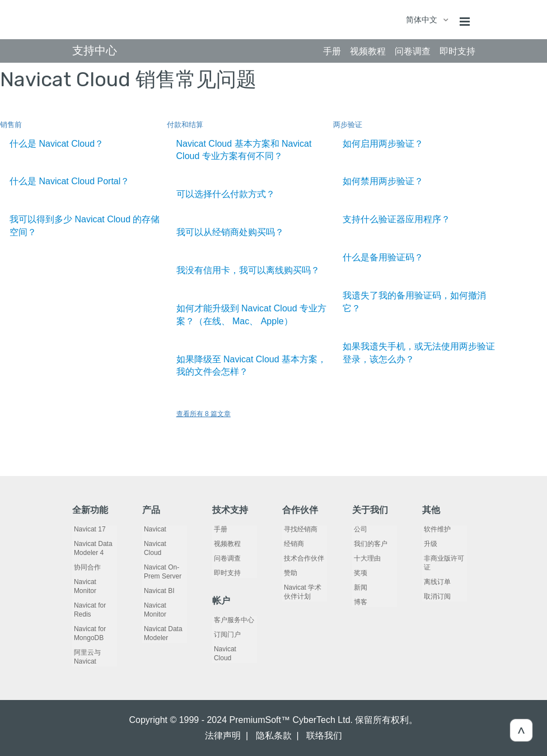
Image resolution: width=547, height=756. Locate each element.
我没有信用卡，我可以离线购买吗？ (248, 270)
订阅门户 (226, 634)
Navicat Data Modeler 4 (92, 548)
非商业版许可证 (442, 563)
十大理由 (366, 558)
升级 (429, 544)
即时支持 (226, 573)
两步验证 (348, 125)
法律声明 (223, 736)
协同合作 (86, 567)
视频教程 (226, 544)
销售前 (11, 125)
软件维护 (436, 529)
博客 (359, 602)
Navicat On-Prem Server (161, 563)
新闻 (359, 587)
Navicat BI (158, 582)
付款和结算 (185, 125)
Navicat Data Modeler (162, 624)
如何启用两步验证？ (383, 144)
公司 (359, 529)
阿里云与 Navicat (86, 657)
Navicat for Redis (88, 610)
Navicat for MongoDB (88, 633)
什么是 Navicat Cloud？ (57, 144)
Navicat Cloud (163, 544)
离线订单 (436, 582)
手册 (219, 529)
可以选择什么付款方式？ (226, 194)
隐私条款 (274, 736)
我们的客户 (369, 544)
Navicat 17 (88, 529)
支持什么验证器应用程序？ (396, 219)
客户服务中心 (232, 620)
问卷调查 (226, 558)
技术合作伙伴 (302, 558)
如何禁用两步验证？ (383, 181)
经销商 (292, 544)
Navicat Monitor (83, 586)
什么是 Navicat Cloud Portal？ (69, 181)
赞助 (289, 573)
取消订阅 (436, 596)
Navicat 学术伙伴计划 (304, 592)
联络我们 (324, 736)
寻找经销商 (299, 529)
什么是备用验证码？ (383, 257)
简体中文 (423, 20)
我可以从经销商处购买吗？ (230, 232)
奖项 (359, 573)
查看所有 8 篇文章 (204, 414)
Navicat (153, 529)
